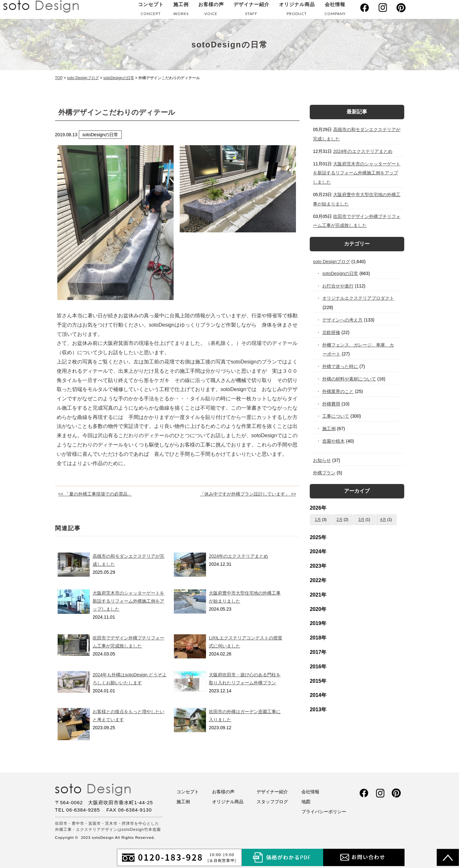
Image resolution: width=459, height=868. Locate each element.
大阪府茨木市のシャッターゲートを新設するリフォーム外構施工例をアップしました (128, 601)
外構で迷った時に (340, 366)
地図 (306, 802)
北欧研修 (331, 332)
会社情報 (335, 10)
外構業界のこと (338, 391)
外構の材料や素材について (349, 379)
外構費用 (331, 404)
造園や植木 (334, 441)
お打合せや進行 (338, 286)
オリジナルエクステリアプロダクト (358, 298)
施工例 (181, 10)
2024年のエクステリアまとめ (238, 556)
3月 (361, 520)
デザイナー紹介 (251, 10)
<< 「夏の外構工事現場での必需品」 (95, 494)
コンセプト (151, 10)
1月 (318, 520)
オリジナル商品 (297, 10)
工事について (336, 416)
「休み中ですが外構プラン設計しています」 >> (248, 494)
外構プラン (324, 473)
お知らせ (322, 460)
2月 (340, 520)
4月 (383, 520)
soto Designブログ (332, 262)
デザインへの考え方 (343, 320)
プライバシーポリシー (324, 812)
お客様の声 (211, 10)
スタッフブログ (272, 802)
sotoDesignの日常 (340, 273)
